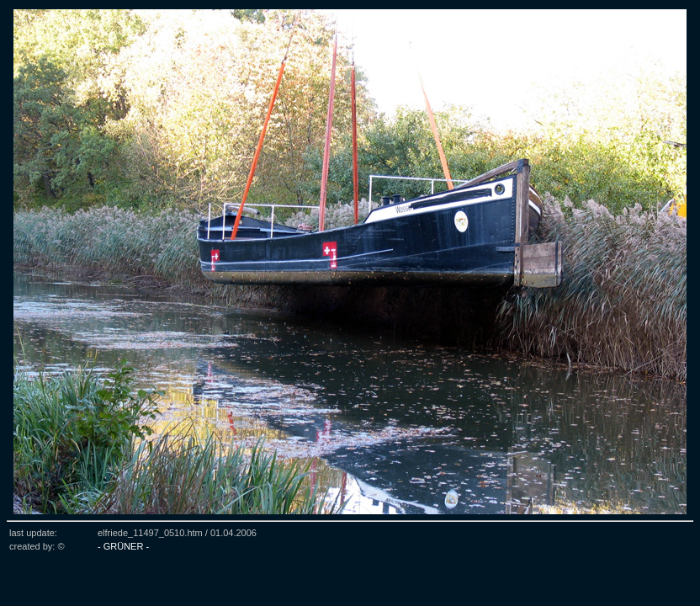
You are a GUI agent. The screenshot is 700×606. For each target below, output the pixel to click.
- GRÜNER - (123, 546)
